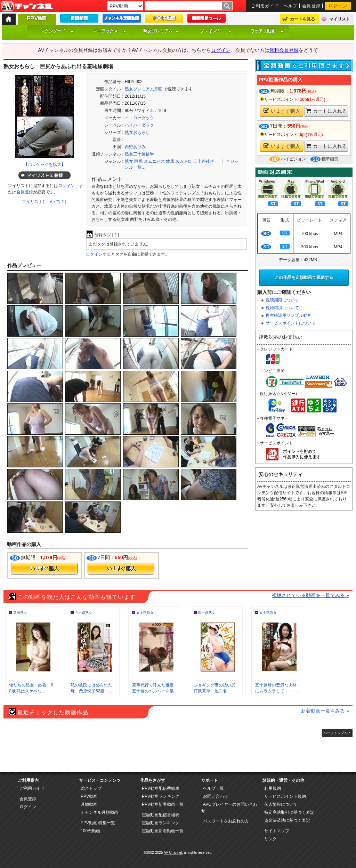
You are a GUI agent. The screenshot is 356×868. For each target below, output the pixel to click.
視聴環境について (282, 308)
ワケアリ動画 (267, 31)
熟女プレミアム (161, 31)
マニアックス (110, 31)
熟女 (129, 161)
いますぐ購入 (282, 111)
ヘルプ (291, 6)
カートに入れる (326, 111)
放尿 (170, 161)
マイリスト (340, 19)
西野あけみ (135, 147)
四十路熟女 (207, 613)
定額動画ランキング (161, 823)
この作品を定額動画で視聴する (304, 278)
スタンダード (57, 31)
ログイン (338, 6)
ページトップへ (335, 733)
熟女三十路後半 (139, 154)
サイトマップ (277, 831)
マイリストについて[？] (44, 202)
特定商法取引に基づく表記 (289, 812)
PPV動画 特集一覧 (98, 823)
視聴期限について (282, 300)
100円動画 (90, 831)
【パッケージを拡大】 (44, 164)
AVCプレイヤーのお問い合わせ (229, 807)
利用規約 (273, 788)
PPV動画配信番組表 (161, 788)
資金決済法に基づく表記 (287, 820)
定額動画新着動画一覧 (163, 831)
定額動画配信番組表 (161, 815)
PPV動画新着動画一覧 (163, 804)
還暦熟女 (20, 613)
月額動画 (89, 804)
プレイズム (216, 31)
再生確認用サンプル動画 (289, 315)
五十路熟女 (83, 613)
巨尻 (138, 161)
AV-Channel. (173, 853)
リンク (270, 839)
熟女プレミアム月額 (144, 89)
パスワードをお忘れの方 (226, 821)
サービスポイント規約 (285, 796)
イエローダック (139, 118)
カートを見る (302, 19)
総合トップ (91, 788)
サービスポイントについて (291, 323)
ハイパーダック (139, 125)
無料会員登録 (284, 50)
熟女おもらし (137, 132)
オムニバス (154, 161)
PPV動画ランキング (161, 796)
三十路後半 (204, 161)
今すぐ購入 (44, 569)
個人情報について (281, 804)
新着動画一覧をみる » (325, 711)
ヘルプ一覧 (213, 788)
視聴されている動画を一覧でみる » (310, 595)
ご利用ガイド (265, 6)
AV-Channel (27, 6)
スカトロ (184, 161)
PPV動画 (89, 796)
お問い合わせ (216, 796)
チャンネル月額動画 (99, 812)
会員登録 (311, 6)
